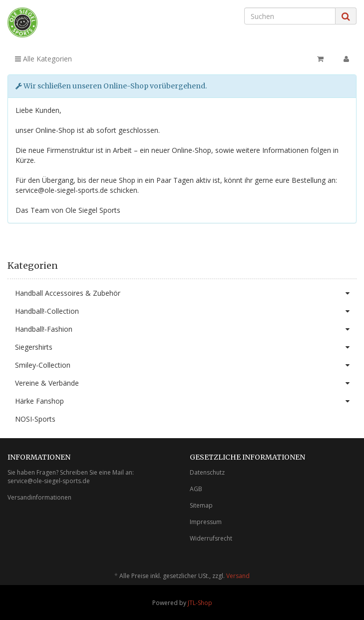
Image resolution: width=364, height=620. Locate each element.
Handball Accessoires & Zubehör (186, 293)
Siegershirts (186, 347)
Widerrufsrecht (211, 538)
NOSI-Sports (35, 419)
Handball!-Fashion (186, 329)
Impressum (206, 522)
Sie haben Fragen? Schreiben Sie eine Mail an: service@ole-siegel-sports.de (71, 477)
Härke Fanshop (186, 401)
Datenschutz (207, 472)
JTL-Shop (200, 603)
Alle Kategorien (43, 59)
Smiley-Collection (186, 365)
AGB (196, 489)
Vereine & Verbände (186, 383)
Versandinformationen (39, 497)
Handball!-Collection (186, 311)
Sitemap (201, 505)
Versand (238, 576)
